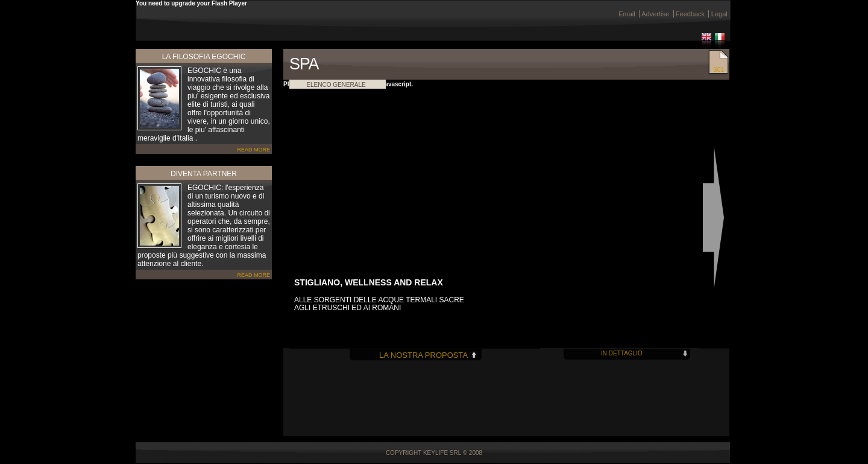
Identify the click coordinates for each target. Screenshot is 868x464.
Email (627, 14)
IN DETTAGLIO (622, 353)
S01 (719, 70)
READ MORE (253, 150)
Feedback (690, 14)
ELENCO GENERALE (336, 85)
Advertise (655, 14)
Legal (719, 14)
